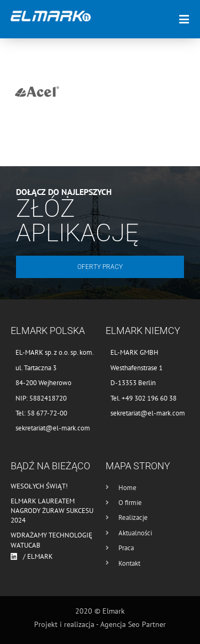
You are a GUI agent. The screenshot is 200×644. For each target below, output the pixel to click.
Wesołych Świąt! (39, 486)
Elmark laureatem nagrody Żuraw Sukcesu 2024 (52, 511)
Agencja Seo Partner (133, 624)
